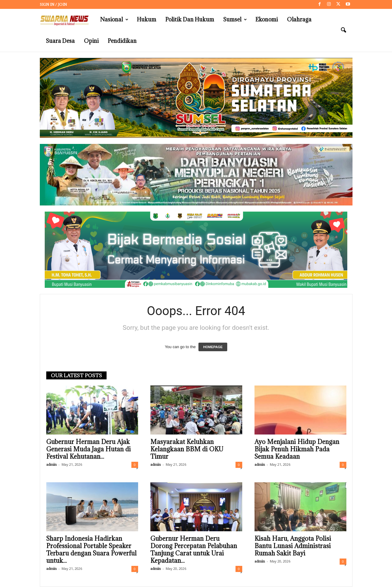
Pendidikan (122, 41)
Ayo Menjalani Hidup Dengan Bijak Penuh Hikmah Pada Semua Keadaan (297, 449)
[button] (343, 30)
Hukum (147, 19)
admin (51, 464)
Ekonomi (267, 19)
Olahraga (299, 19)
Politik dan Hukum (190, 19)
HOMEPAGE (213, 347)
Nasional (114, 20)
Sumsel (235, 20)
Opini (91, 41)
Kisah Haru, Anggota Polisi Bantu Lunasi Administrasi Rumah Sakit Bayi (293, 546)
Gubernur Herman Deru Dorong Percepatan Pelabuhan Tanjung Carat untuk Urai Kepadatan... (194, 550)
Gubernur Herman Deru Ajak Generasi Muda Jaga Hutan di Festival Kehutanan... (89, 449)
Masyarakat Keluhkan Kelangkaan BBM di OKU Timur (187, 449)
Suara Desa (60, 41)
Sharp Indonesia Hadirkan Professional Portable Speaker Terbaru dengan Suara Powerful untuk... (91, 550)
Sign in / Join (53, 4)
